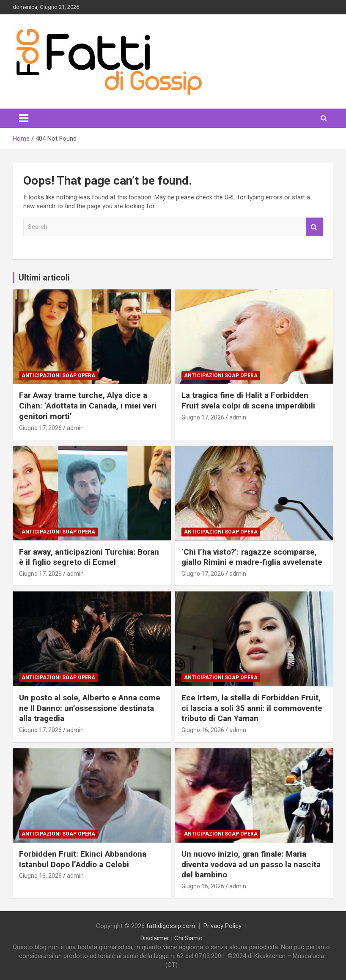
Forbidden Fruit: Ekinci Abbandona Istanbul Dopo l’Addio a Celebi (83, 859)
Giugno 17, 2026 (40, 428)
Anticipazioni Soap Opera (58, 376)
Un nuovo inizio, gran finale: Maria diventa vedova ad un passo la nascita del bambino (251, 864)
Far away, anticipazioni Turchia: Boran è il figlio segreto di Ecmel (89, 557)
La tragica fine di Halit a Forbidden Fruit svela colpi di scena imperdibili (248, 400)
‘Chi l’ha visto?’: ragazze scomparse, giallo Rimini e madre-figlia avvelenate (252, 557)
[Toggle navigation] (24, 118)
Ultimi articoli (44, 278)
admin (75, 428)
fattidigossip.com (171, 926)
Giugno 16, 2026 (203, 730)
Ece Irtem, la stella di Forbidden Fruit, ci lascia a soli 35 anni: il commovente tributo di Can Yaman (252, 708)
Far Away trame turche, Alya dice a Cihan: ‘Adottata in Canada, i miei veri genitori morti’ (88, 406)
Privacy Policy (222, 926)
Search (314, 227)
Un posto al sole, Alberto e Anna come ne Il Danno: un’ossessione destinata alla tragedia (90, 708)
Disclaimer (155, 938)
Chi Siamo (188, 938)
